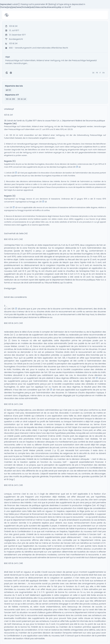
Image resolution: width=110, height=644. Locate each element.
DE (93, 73)
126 (8, 90)
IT (100, 73)
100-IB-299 (10, 99)
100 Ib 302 (9, 430)
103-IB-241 (22, 99)
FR (97, 73)
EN (103, 73)
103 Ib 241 (8, 115)
